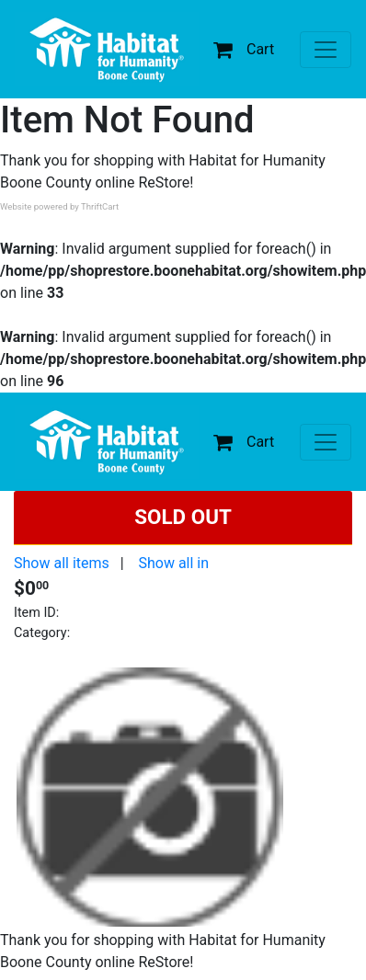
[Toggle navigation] (326, 50)
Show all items (62, 563)
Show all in (173, 563)
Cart (244, 49)
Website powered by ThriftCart (59, 206)
